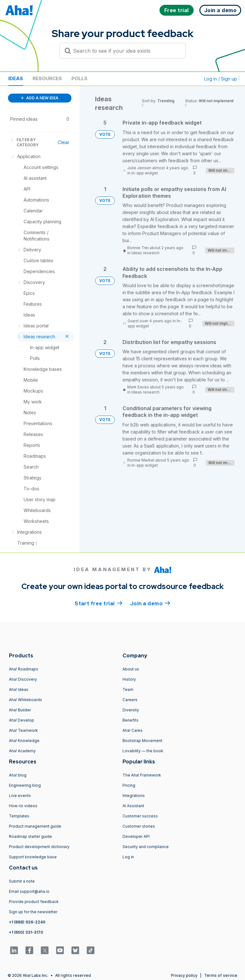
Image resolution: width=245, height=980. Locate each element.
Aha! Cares (133, 730)
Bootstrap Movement (142, 741)
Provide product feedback (34, 902)
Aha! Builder (20, 710)
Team (128, 689)
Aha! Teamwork (23, 730)
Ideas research (145, 253)
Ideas (16, 78)
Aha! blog (18, 775)
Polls (79, 78)
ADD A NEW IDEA (40, 98)
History (129, 679)
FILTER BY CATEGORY (24, 142)
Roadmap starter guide (30, 836)
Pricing (129, 785)
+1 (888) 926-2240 (27, 922)
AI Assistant (133, 806)
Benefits (130, 720)
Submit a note (22, 881)
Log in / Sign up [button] (222, 79)
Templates (19, 816)
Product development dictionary (39, 847)
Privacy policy (184, 975)
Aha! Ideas (19, 689)
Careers (130, 700)
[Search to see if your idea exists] (125, 51)
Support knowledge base (33, 857)
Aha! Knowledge (24, 741)
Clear (63, 142)
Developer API (136, 836)
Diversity (131, 710)
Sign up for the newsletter (33, 912)
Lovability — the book (143, 751)
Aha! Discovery (23, 679)
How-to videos (23, 806)
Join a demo (150, 603)
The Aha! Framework (142, 775)
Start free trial (99, 603)
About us (131, 669)
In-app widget (145, 173)
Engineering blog (25, 785)
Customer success (140, 816)
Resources (47, 78)
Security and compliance (146, 847)
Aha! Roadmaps (24, 669)
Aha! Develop (22, 720)
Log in (128, 857)
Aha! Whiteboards (26, 700)
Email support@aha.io (29, 891)
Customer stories (139, 826)
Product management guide (35, 826)
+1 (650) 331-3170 (26, 932)
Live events (20, 796)
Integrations (134, 796)
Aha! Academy (22, 751)
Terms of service (221, 975)
